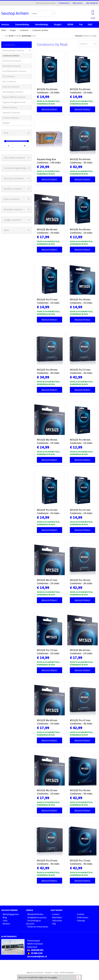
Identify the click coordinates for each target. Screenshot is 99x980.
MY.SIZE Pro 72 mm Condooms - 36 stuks (81, 862)
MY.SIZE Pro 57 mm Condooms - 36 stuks (81, 371)
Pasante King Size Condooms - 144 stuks (49, 161)
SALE (90, 24)
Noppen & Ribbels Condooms (14, 97)
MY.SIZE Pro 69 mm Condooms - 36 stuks (48, 371)
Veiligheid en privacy (37, 917)
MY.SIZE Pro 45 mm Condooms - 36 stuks (81, 792)
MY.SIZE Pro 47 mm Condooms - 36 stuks (81, 722)
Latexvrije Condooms (11, 87)
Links (5, 921)
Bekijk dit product (49, 109)
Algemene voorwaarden (35, 973)
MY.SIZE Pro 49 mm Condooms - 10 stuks (81, 441)
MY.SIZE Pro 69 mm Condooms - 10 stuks (81, 231)
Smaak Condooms (10, 107)
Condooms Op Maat (11, 56)
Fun (81, 24)
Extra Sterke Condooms (12, 66)
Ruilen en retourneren (38, 927)
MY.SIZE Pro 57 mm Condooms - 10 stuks (48, 301)
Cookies (81, 914)
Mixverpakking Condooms (13, 92)
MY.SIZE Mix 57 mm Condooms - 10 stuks (48, 582)
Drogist (58, 24)
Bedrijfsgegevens (11, 914)
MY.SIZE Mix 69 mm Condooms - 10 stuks (48, 722)
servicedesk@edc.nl (37, 956)
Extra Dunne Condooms (12, 61)
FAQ (54, 924)
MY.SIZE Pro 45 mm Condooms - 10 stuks (81, 301)
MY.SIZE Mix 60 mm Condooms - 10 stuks (48, 231)
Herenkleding (42, 24)
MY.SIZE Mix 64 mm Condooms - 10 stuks (81, 652)
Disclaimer (48, 973)
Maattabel (57, 917)
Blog (5, 917)
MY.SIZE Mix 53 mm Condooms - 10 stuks (48, 792)
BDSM (71, 24)
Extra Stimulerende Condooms (14, 71)
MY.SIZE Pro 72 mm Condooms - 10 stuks (48, 652)
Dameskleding (23, 24)
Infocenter (57, 921)
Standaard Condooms (11, 113)
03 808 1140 (35, 953)
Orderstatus (83, 917)
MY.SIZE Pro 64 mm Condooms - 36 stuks (81, 161)
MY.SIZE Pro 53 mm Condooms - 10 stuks (48, 511)
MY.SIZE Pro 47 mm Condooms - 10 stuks (81, 511)
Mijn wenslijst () (91, 3)
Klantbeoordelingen (67, 973)
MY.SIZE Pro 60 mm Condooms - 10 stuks (81, 91)
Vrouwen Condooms (11, 118)
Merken (6, 924)
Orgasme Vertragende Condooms (15, 102)
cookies (54, 977)
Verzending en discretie (33, 922)
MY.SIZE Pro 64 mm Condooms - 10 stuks (48, 91)
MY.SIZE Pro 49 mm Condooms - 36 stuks (81, 582)
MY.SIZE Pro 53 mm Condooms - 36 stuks (48, 862)
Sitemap (81, 921)
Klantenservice (64, 3)
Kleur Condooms (9, 82)
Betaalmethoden (35, 914)
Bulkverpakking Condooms (13, 50)
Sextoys (6, 24)
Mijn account (77, 3)
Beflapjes (6, 123)
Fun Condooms (9, 76)
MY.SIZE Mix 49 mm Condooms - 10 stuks (48, 441)
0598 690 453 (35, 950)
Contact (56, 914)
